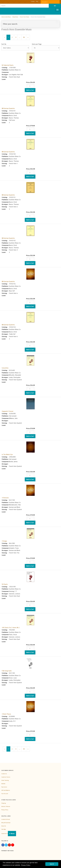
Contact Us (4, 774)
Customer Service (6, 777)
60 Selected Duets (8, 65)
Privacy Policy (5, 810)
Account (45, 2)
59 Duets (5, 584)
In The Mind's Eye (7, 454)
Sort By (4, 44)
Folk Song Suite (7, 671)
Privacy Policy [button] (26, 865)
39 (24, 37)
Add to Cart (30, 90)
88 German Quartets (8, 108)
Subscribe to (9, 833)
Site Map (4, 829)
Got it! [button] (52, 864)
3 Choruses (5, 498)
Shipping (4, 803)
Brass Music (15, 17)
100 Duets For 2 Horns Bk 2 (11, 628)
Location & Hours (6, 819)
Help (37, 1)
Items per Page (37, 44)
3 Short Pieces (6, 714)
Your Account (5, 794)
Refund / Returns (6, 806)
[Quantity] (30, 86)
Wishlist (3, 784)
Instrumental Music (6, 17)
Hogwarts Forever (8, 411)
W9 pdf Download (6, 823)
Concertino (5, 368)
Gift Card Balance (6, 790)
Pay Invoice (4, 787)
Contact (33, 1)
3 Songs (4, 541)
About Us (4, 826)
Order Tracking (5, 780)
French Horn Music (25, 17)
